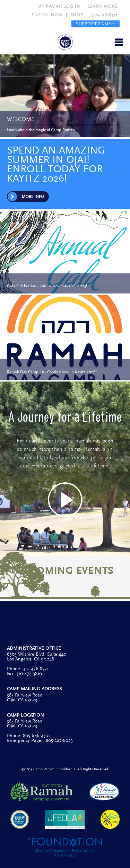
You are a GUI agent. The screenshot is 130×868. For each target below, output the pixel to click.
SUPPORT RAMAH (96, 24)
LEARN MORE (103, 6)
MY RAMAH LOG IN (59, 6)
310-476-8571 (104, 15)
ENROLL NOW (47, 15)
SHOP (77, 15)
